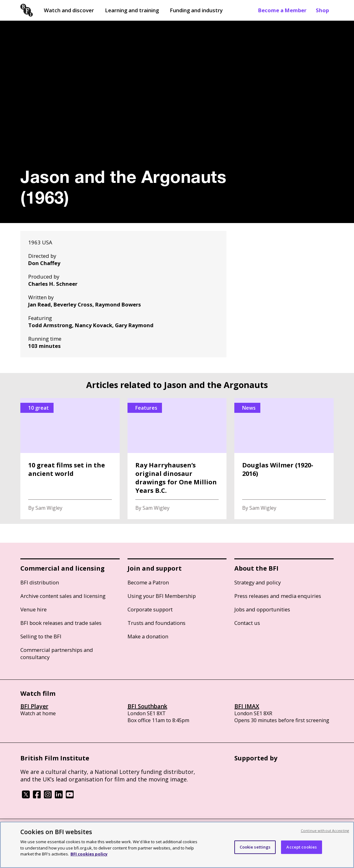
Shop (322, 10)
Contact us (247, 623)
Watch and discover (69, 10)
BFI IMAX (247, 706)
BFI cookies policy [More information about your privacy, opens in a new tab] (89, 854)
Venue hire (34, 609)
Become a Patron (148, 582)
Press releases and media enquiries (278, 596)
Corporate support (150, 609)
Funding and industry (196, 10)
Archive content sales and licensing (63, 596)
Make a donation (148, 636)
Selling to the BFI (41, 636)
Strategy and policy (258, 582)
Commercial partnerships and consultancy (57, 653)
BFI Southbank (147, 706)
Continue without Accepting (325, 831)
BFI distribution (40, 582)
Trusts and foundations (156, 623)
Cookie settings (255, 847)
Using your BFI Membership (162, 596)
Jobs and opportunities (262, 609)
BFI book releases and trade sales (61, 623)
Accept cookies (302, 847)
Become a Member (282, 10)
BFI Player (34, 706)
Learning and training (132, 10)
